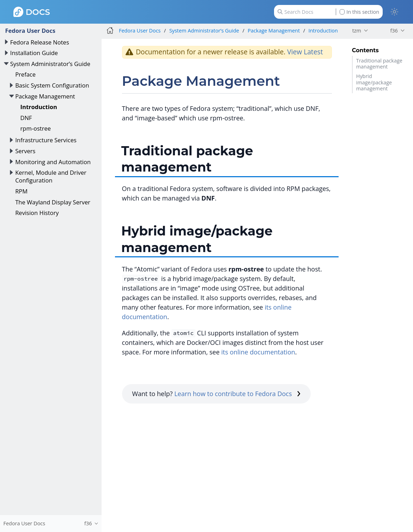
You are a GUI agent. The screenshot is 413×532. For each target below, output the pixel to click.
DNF (26, 118)
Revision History (37, 213)
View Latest (305, 52)
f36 (394, 31)
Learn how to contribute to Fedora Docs (237, 394)
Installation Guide (34, 53)
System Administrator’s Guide (50, 64)
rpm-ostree (36, 128)
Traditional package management (379, 64)
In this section (359, 12)
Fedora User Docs (30, 31)
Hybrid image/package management (374, 82)
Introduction (39, 107)
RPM (21, 191)
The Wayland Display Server (53, 202)
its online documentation (258, 352)
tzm (357, 31)
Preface (25, 74)
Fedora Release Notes (40, 42)
